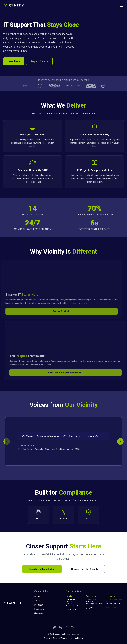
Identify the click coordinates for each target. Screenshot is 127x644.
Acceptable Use (77, 638)
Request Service (39, 61)
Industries (39, 609)
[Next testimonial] (120, 441)
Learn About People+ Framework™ (68, 372)
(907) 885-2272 (92, 608)
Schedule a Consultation (42, 569)
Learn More (14, 61)
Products (39, 605)
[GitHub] (72, 628)
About (37, 601)
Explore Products (59, 311)
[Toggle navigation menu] (122, 5)
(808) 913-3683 (71, 610)
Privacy (47, 638)
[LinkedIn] (61, 628)
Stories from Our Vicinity (85, 569)
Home (37, 596)
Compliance (40, 613)
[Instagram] (55, 628)
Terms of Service (60, 638)
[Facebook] (66, 628)
